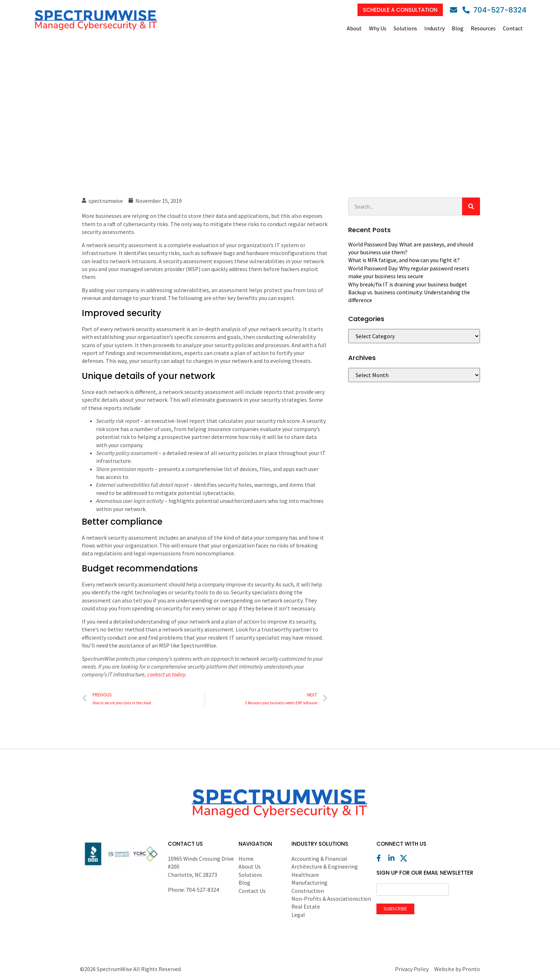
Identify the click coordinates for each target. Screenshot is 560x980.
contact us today (166, 674)
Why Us (378, 28)
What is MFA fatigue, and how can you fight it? (404, 260)
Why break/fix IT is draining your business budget (408, 284)
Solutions (405, 28)
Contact (513, 28)
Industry (434, 28)
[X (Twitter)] (405, 858)
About (354, 28)
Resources (483, 28)
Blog (458, 28)
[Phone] (494, 10)
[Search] (471, 206)
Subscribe (395, 909)
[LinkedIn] (394, 858)
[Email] (455, 10)
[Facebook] (382, 858)
